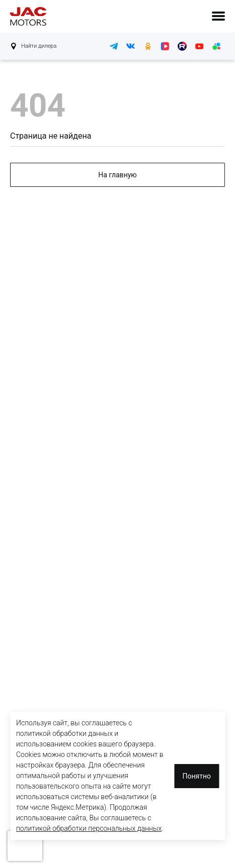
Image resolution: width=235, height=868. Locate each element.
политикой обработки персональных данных (89, 828)
